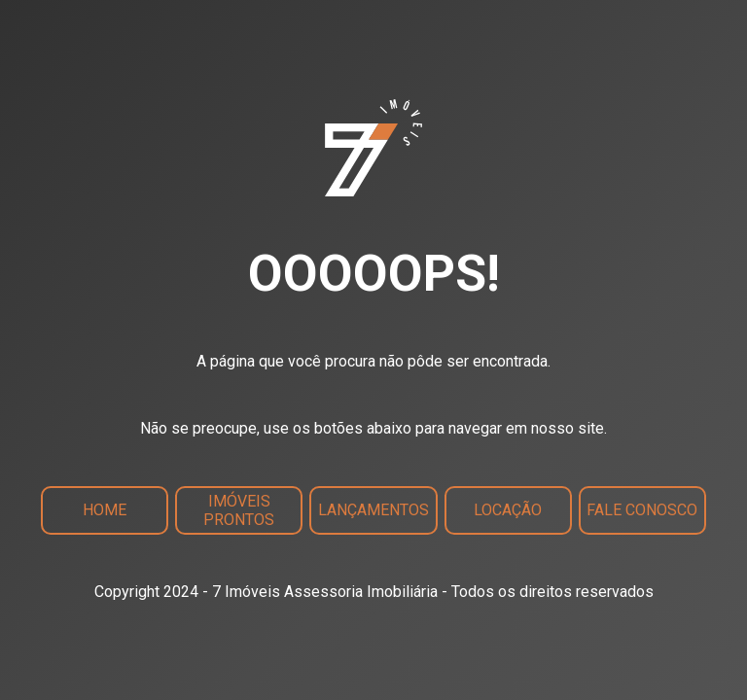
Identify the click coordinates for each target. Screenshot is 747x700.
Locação (508, 510)
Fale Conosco (642, 510)
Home (105, 510)
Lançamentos (373, 510)
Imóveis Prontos (239, 510)
